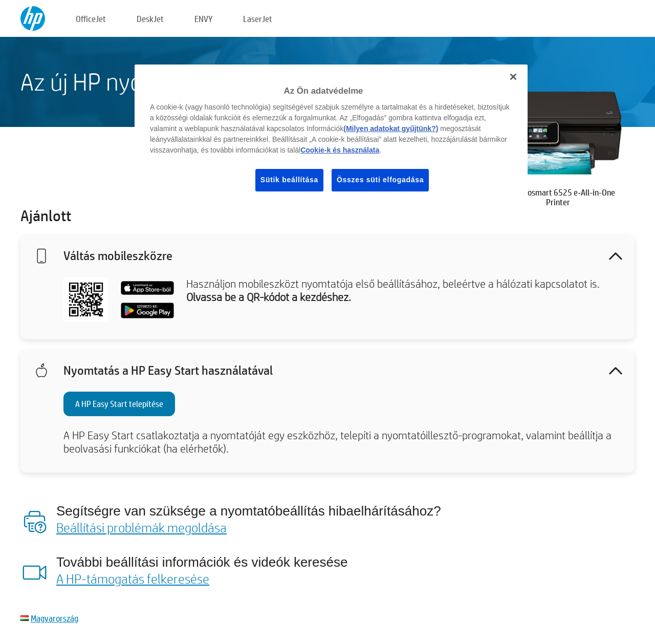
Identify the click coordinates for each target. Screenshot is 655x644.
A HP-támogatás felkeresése (133, 578)
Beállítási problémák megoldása (141, 527)
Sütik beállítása (289, 180)
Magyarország (54, 618)
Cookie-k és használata (340, 150)
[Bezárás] (513, 77)
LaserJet (258, 19)
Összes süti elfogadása (380, 180)
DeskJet (150, 19)
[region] (331, 136)
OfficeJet (91, 19)
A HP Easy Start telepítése (119, 404)
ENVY (203, 19)
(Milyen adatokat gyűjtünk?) (391, 128)
